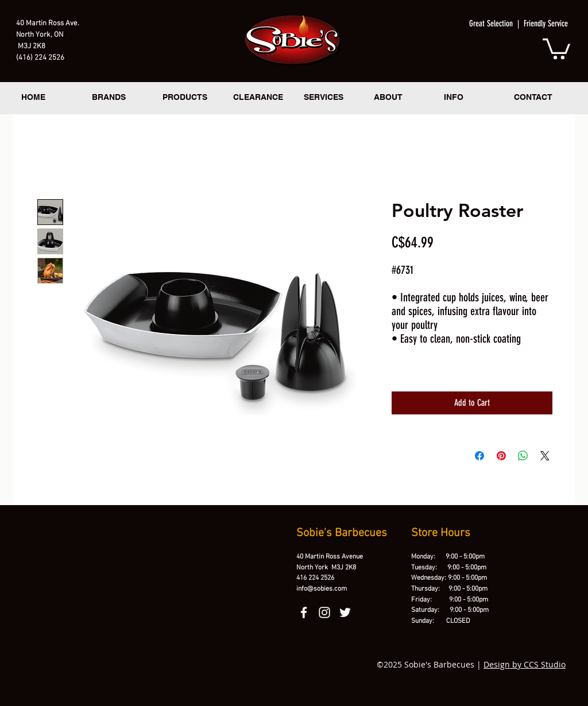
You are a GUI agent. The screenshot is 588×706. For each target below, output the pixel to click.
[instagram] (324, 612)
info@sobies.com (322, 589)
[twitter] (345, 612)
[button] (556, 48)
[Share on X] (545, 456)
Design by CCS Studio (525, 664)
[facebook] (304, 612)
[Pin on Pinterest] (501, 456)
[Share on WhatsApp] (523, 456)
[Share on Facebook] (479, 456)
